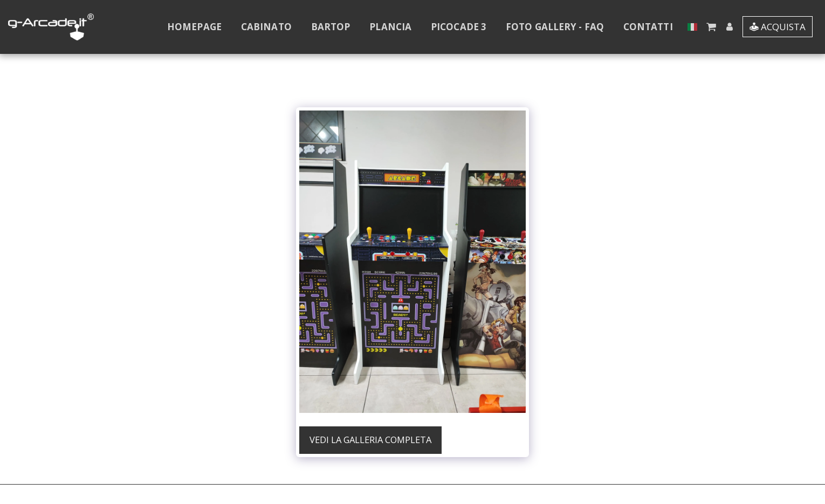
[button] (711, 27)
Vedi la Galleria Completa (370, 440)
